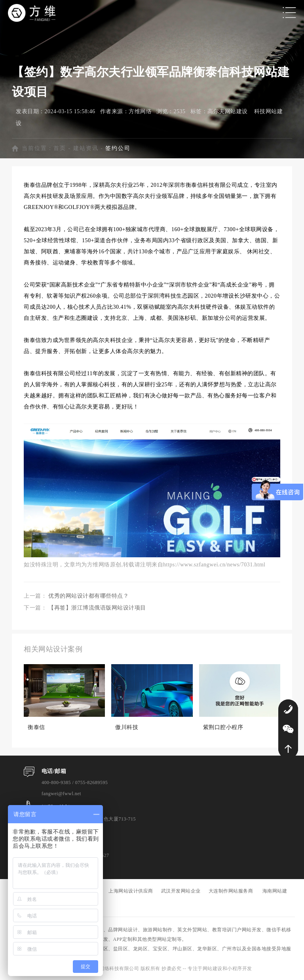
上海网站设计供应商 (131, 891)
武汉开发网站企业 (181, 891)
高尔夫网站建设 (228, 111)
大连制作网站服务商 (231, 891)
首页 (60, 148)
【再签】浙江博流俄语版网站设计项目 (97, 608)
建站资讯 (86, 148)
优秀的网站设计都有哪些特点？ (88, 596)
